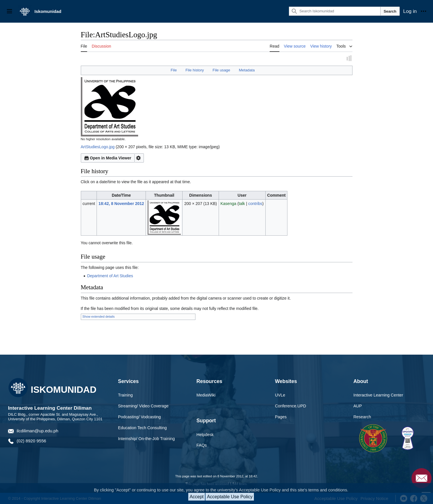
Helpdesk (205, 434)
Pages (281, 416)
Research (362, 416)
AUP (358, 405)
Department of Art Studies (110, 275)
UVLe (280, 394)
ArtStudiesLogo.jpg (98, 146)
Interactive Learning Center (378, 394)
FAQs (202, 445)
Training (125, 394)
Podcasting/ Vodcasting (140, 416)
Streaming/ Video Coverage (143, 405)
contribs (255, 203)
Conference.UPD (290, 405)
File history (195, 70)
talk (242, 203)
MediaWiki (206, 394)
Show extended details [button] (99, 316)
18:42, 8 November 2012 (121, 203)
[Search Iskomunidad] (335, 11)
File (174, 70)
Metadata (247, 70)
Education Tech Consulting (142, 427)
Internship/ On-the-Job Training (146, 438)
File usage (221, 70)
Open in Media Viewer (108, 157)
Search (390, 11)
